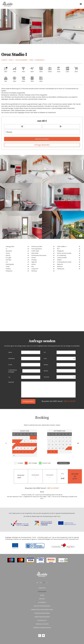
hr (37, 583)
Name (10, 352)
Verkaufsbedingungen (42, 617)
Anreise (46, 365)
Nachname (11, 358)
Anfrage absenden (42, 145)
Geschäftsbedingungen (42, 606)
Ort (45, 352)
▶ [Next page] (78, 443)
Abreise (46, 371)
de (44, 583)
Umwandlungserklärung (42, 628)
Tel (9, 377)
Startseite (42, 588)
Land (45, 358)
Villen (42, 595)
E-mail (10, 365)
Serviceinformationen (42, 613)
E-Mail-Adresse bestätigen (13, 371)
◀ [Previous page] (6, 443)
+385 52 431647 (69, 401)
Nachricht (11, 382)
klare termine (63, 463)
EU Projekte (42, 602)
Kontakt (42, 599)
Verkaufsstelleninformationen (42, 610)
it (47, 583)
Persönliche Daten (42, 624)
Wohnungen (42, 592)
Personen (46, 377)
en (41, 583)
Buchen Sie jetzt (42, 139)
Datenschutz (42, 620)
